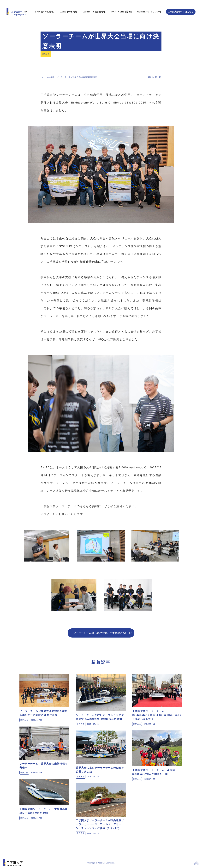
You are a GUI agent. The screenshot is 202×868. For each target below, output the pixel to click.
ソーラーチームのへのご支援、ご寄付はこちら (101, 630)
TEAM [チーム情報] (44, 6)
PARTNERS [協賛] (122, 6)
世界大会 (47, 49)
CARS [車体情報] (69, 6)
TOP (26, 6)
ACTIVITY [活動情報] (95, 6)
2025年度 (52, 73)
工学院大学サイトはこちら (181, 6)
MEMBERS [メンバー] (149, 6)
